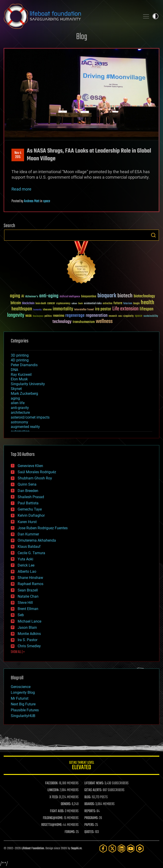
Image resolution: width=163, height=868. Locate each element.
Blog (82, 37)
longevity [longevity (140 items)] (16, 315)
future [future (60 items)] (118, 303)
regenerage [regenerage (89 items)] (75, 316)
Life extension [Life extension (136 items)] (125, 309)
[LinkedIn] (122, 848)
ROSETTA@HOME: (52, 825)
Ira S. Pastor (28, 640)
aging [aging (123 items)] (15, 296)
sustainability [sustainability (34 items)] (151, 316)
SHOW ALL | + (18, 652)
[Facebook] (103, 848)
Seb (21, 615)
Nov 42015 (18, 155)
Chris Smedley (29, 646)
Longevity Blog (23, 692)
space (47, 201)
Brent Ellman (28, 609)
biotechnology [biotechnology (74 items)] (144, 296)
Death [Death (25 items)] (80, 304)
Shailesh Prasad (31, 497)
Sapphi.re (76, 848)
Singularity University (28, 384)
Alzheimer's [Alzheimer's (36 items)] (32, 297)
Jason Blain (27, 627)
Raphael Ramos (30, 584)
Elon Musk (19, 379)
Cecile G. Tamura (31, 553)
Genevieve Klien (30, 466)
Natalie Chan (28, 596)
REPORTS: (90, 811)
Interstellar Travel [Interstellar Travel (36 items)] (84, 310)
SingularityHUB (23, 716)
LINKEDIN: (53, 790)
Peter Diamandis (24, 365)
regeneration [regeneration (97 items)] (97, 316)
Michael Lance (29, 621)
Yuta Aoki (25, 559)
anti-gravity (20, 408)
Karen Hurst (27, 522)
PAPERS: (89, 825)
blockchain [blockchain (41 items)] (28, 304)
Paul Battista (28, 503)
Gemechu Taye (30, 509)
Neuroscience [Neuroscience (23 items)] (38, 316)
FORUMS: (70, 832)
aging (15, 398)
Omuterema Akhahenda (37, 540)
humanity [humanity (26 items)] (37, 310)
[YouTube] (131, 848)
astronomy (19, 422)
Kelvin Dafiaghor (31, 515)
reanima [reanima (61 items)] (59, 316)
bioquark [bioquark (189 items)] (107, 296)
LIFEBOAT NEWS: (94, 783)
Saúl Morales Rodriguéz (37, 472)
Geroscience (21, 687)
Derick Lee (26, 565)
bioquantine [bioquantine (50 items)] (89, 296)
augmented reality (25, 427)
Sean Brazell (28, 590)
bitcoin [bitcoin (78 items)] (16, 303)
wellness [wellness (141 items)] (104, 322)
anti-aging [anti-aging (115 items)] (49, 296)
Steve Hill (25, 603)
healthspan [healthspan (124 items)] (22, 309)
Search (153, 235)
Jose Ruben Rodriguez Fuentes (43, 528)
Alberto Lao (27, 571)
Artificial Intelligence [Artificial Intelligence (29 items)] (70, 297)
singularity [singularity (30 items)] (128, 316)
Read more (21, 189)
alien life (18, 403)
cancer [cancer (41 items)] (51, 304)
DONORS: (66, 804)
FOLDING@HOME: (53, 818)
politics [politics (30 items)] (48, 316)
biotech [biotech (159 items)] (125, 296)
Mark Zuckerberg (24, 394)
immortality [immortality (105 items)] (63, 309)
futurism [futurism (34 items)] (128, 304)
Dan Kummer (28, 534)
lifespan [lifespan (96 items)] (146, 309)
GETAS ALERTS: (93, 790)
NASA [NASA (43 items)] (29, 316)
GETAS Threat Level (81, 766)
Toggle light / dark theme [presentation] (155, 16)
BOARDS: (90, 804)
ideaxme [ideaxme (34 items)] (47, 310)
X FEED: (54, 797)
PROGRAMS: (91, 818)
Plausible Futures (25, 710)
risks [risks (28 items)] (120, 316)
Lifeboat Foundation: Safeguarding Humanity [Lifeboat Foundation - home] (70, 16)
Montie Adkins (29, 634)
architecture (20, 413)
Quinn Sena (27, 484)
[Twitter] (112, 848)
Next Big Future (23, 704)
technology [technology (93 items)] (62, 322)
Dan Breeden (28, 491)
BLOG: (88, 797)
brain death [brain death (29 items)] (41, 304)
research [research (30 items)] (113, 316)
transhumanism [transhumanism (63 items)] (84, 322)
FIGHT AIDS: (57, 811)
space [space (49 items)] (139, 316)
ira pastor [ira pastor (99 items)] (103, 309)
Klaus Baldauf (29, 547)
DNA (14, 370)
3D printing (20, 355)
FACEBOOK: (52, 783)
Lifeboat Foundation (33, 848)
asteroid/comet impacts (30, 417)
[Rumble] (140, 848)
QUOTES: (89, 832)
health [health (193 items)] (148, 303)
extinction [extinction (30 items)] (108, 304)
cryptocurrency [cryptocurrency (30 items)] (63, 304)
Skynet (16, 389)
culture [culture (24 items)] (74, 304)
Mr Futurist (20, 698)
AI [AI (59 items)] (23, 297)
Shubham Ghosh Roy (35, 478)
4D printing (20, 360)
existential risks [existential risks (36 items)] (93, 304)
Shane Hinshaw (30, 578)
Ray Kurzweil (21, 375)
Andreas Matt (32, 201)
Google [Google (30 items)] (136, 304)
